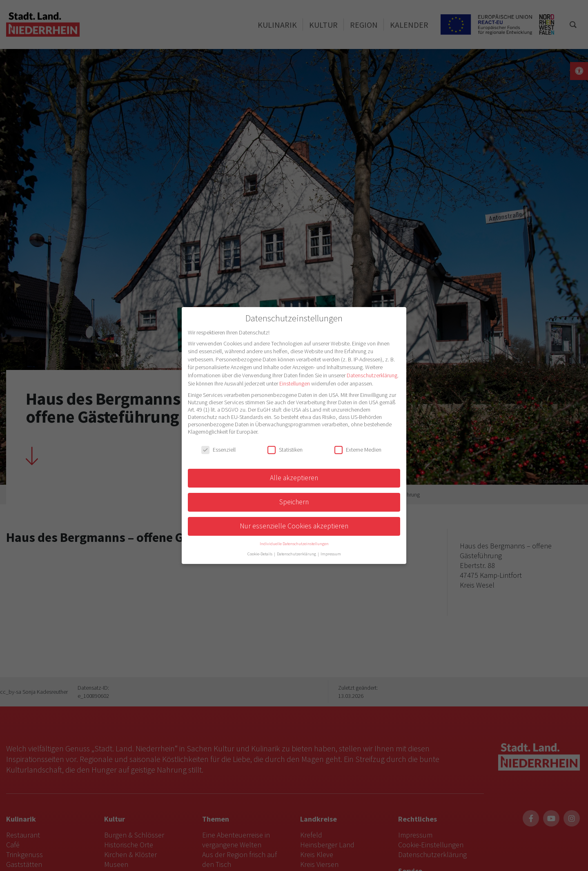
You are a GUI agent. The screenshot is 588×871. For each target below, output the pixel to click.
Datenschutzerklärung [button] (297, 554)
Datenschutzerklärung (372, 375)
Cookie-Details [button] (260, 554)
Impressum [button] (331, 554)
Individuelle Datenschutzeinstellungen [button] (294, 544)
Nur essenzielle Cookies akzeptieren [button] (294, 526)
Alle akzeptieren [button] (294, 478)
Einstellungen (295, 383)
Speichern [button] (294, 502)
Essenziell (218, 450)
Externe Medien (358, 450)
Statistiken (285, 450)
